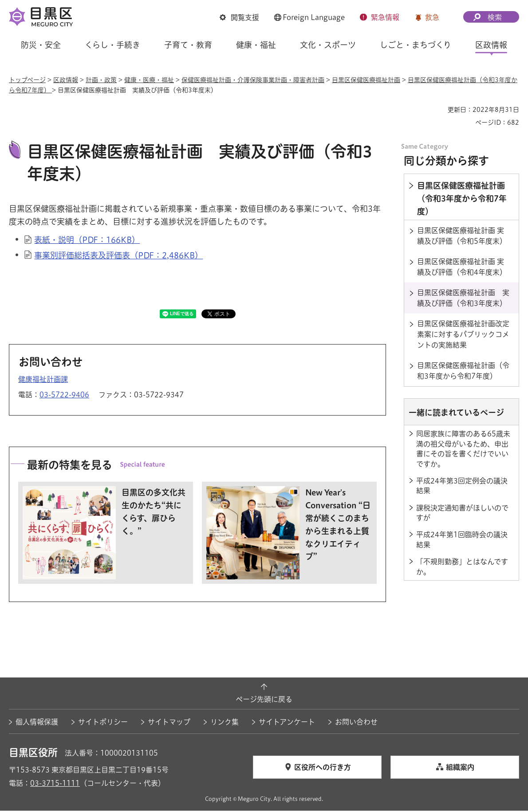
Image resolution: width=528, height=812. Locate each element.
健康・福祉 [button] (256, 45)
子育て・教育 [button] (188, 45)
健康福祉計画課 (43, 380)
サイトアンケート (287, 723)
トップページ (27, 80)
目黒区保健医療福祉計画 (366, 80)
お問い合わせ (356, 723)
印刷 (437, 110)
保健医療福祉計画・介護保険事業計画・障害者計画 (253, 80)
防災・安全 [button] (41, 45)
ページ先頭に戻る (264, 701)
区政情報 (66, 80)
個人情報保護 (37, 723)
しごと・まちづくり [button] (416, 45)
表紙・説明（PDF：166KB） (87, 241)
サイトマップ (169, 723)
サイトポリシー (103, 723)
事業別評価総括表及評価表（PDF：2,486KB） (118, 256)
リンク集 (225, 723)
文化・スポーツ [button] (328, 45)
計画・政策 (101, 80)
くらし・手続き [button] (112, 45)
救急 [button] (432, 17)
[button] (239, 17)
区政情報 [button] (491, 45)
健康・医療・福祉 (149, 80)
